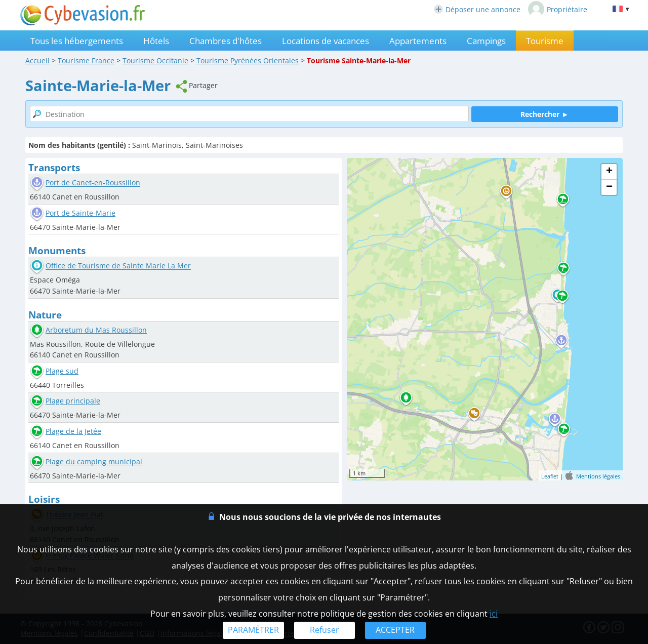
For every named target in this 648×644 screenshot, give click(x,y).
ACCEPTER (395, 630)
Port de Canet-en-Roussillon (93, 183)
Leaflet (550, 476)
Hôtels (156, 41)
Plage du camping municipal (94, 461)
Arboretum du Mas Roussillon (96, 330)
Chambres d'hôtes (226, 41)
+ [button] (609, 172)
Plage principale (73, 401)
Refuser (325, 630)
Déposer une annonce (477, 9)
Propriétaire (558, 9)
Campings (486, 41)
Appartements (418, 41)
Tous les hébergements (77, 41)
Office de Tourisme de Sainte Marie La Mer (118, 266)
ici (494, 614)
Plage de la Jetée (73, 431)
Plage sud (62, 371)
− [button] (609, 187)
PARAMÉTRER (253, 630)
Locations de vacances (326, 41)
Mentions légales (598, 476)
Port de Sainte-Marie (80, 213)
